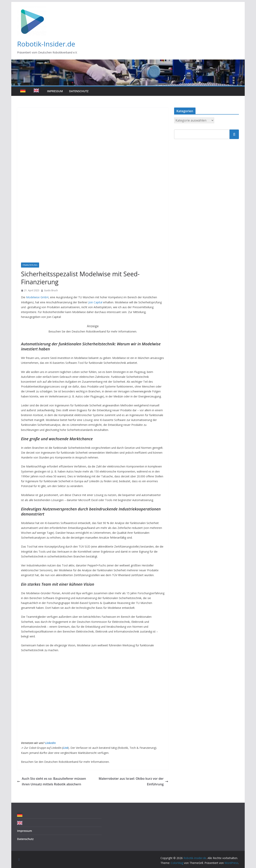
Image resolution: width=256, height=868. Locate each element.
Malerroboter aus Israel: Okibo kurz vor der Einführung (133, 781)
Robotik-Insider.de (46, 44)
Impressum (55, 91)
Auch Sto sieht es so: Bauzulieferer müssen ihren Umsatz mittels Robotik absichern (52, 781)
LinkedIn (50, 743)
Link (66, 748)
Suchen (234, 134)
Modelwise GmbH (37, 297)
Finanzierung (30, 265)
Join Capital (95, 302)
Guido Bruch (51, 290)
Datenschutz (79, 91)
